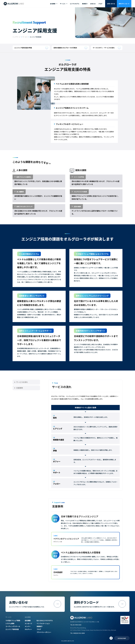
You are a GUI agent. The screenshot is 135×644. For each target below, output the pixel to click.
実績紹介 (85, 4)
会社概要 (28, 620)
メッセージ (28, 623)
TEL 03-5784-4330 (76, 625)
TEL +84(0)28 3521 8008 (77, 633)
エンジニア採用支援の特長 (23, 48)
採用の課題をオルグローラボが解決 (65, 48)
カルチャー (28, 629)
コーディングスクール (13, 626)
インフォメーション (43, 623)
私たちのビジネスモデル (45, 620)
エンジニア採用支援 (12, 629)
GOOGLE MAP (122, 638)
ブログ (100, 4)
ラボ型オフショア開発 (13, 620)
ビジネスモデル (75, 4)
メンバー (28, 626)
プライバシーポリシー (44, 632)
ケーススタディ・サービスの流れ (104, 48)
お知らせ (93, 4)
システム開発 (10, 623)
